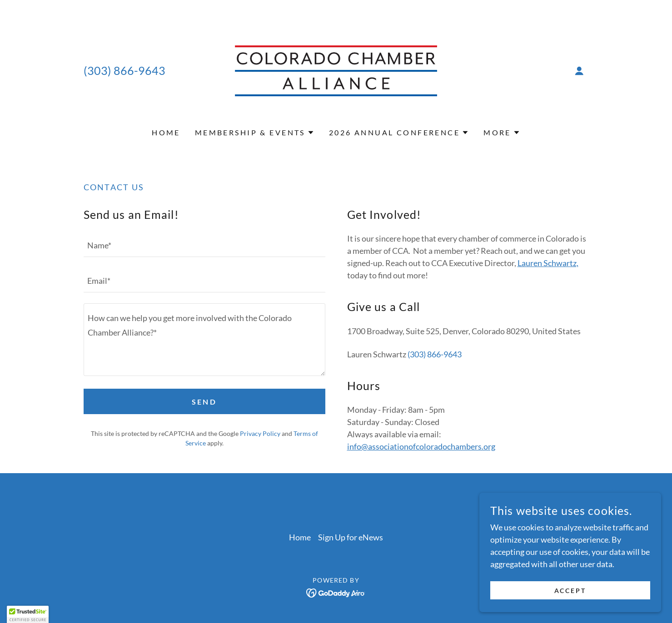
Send (204, 402)
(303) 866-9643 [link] (124, 70)
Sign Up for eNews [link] (351, 537)
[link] (336, 70)
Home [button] (300, 537)
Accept (570, 591)
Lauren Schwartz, (548, 263)
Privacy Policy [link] (260, 433)
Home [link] (166, 132)
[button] (579, 71)
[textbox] (204, 245)
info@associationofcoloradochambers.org (421, 446)
